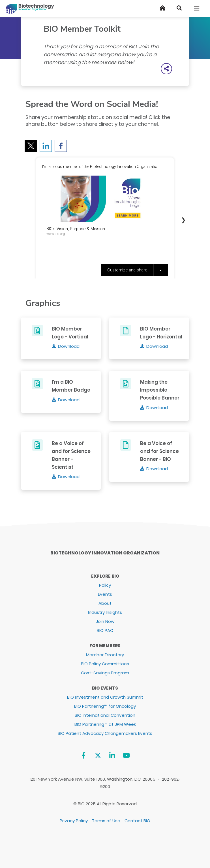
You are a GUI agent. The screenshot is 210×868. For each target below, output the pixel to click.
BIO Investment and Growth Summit (105, 697)
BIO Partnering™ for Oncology (105, 706)
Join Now (105, 621)
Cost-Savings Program (105, 673)
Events (105, 594)
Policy (105, 585)
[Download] (66, 346)
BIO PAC (105, 630)
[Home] (162, 8)
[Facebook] (83, 755)
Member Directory (105, 655)
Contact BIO (137, 821)
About (105, 603)
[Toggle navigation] (197, 8)
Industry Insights (105, 612)
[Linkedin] (112, 755)
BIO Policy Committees (105, 664)
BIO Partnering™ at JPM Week (105, 724)
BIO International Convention (105, 715)
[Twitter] (98, 755)
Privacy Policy (74, 821)
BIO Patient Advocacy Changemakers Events (105, 733)
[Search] (179, 8)
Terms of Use (106, 821)
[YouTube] (126, 755)
